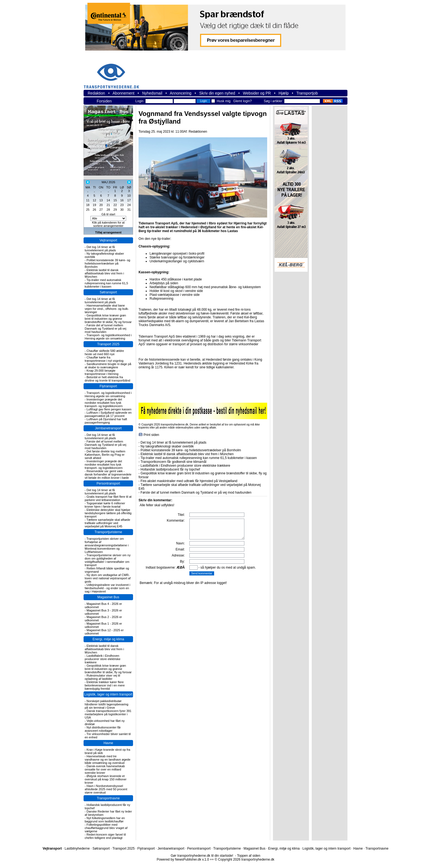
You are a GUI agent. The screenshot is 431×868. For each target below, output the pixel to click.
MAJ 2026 (109, 182)
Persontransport (108, 483)
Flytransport (108, 386)
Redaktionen (198, 132)
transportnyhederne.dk (114, 73)
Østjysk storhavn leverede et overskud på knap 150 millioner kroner (106, 779)
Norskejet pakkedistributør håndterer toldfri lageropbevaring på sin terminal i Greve (107, 704)
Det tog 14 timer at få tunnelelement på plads (100, 249)
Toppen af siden (249, 856)
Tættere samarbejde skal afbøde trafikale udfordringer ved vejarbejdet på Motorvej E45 (107, 523)
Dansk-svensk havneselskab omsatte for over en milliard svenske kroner (105, 769)
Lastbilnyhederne (77, 848)
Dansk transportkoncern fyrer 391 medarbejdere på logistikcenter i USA (108, 714)
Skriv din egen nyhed (217, 93)
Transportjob (307, 93)
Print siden (151, 435)
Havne (108, 743)
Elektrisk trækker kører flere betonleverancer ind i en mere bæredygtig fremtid (105, 685)
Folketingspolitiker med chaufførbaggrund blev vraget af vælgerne (106, 828)
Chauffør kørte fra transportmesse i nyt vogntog (104, 359)
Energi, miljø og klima (108, 639)
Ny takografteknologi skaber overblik (167, 446)
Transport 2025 (108, 344)
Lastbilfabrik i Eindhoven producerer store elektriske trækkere (103, 659)
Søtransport (108, 292)
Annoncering (181, 93)
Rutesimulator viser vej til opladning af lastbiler (102, 677)
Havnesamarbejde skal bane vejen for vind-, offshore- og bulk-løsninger (107, 309)
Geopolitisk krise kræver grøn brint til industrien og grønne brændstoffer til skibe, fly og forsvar (108, 319)
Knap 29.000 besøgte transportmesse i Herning (102, 372)
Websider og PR (257, 93)
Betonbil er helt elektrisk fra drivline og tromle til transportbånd (107, 379)
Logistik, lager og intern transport (108, 694)
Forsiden (104, 101)
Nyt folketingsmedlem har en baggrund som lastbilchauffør (105, 820)
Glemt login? (243, 101)
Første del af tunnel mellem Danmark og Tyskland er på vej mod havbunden (105, 329)
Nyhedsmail (152, 93)
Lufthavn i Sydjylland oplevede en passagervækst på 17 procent (108, 414)
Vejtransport (108, 240)
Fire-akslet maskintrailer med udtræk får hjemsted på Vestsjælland (189, 481)
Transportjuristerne (108, 532)
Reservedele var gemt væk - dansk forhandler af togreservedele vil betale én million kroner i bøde (108, 474)
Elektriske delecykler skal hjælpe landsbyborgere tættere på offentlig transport (108, 513)
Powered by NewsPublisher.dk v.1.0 (183, 859)
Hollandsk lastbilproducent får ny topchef (170, 469)
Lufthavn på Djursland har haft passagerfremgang (106, 421)
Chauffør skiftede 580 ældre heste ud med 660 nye (104, 352)
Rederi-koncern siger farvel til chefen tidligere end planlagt (105, 836)
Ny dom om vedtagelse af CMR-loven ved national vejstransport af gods (108, 578)
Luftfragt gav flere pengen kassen (109, 409)
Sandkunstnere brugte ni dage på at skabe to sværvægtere (108, 366)
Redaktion (96, 93)
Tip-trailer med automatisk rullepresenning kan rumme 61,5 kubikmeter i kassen (106, 283)
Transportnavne (108, 798)
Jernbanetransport (108, 428)
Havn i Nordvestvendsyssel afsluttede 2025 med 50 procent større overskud (106, 789)
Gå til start (108, 214)
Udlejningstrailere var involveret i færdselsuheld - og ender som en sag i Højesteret (107, 588)
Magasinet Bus (108, 597)
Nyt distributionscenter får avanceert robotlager (103, 729)
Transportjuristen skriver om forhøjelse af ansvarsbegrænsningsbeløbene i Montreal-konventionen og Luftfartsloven (107, 545)
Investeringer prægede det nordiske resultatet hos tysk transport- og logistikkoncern (104, 403)
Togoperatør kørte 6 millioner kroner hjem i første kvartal (105, 505)
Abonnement (124, 93)
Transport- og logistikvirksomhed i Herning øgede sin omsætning (108, 337)
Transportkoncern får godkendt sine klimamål (173, 462)
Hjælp (284, 93)
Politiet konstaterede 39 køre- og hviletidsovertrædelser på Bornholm (107, 263)
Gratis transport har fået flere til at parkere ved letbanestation (108, 498)
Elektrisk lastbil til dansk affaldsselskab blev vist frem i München (104, 273)
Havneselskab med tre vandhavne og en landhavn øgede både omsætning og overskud (107, 759)
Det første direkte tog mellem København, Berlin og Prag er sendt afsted (105, 455)
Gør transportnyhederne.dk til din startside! (202, 856)
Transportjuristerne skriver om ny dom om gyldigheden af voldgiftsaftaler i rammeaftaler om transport (108, 560)
